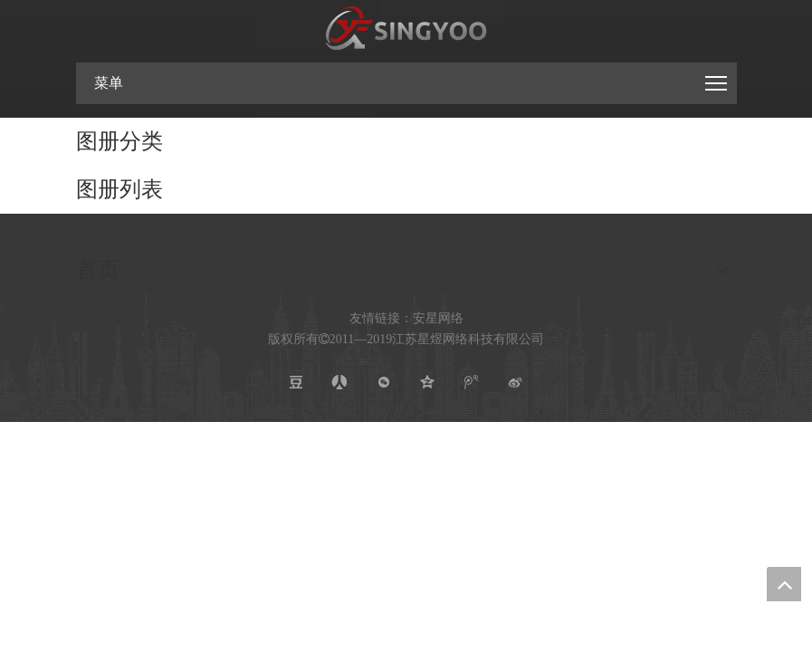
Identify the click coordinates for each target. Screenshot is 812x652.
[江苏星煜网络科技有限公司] (406, 29)
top (784, 584)
